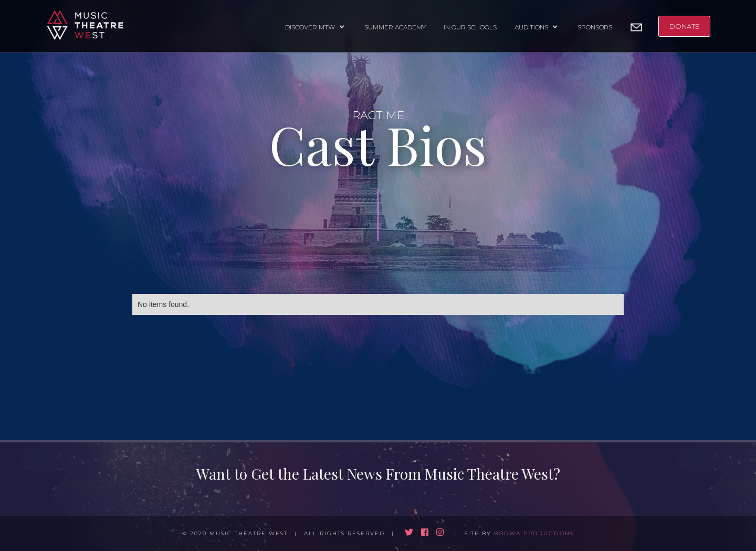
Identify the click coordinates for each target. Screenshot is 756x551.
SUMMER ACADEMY (395, 27)
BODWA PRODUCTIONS (534, 533)
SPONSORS (595, 27)
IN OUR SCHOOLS (470, 27)
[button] (316, 26)
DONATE (684, 26)
